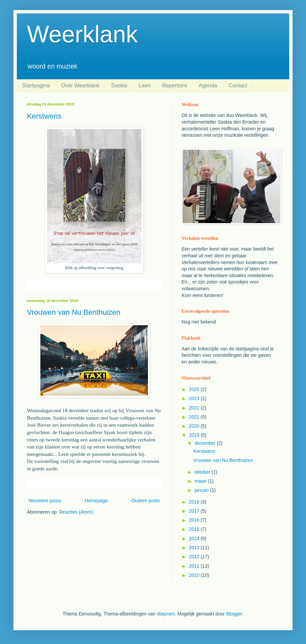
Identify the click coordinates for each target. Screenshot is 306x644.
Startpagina (36, 85)
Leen (145, 85)
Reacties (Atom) (76, 512)
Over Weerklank (80, 85)
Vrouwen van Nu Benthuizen (74, 312)
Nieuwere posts (45, 501)
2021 (195, 417)
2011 (195, 566)
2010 (195, 575)
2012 (195, 557)
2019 (195, 435)
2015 (195, 529)
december (205, 443)
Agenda (208, 85)
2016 (195, 520)
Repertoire (175, 85)
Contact (238, 85)
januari (202, 490)
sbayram (166, 614)
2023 (195, 398)
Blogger (234, 614)
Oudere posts (146, 501)
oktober (203, 472)
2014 (195, 539)
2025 (195, 389)
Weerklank (82, 34)
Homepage (96, 501)
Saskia (119, 85)
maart (201, 481)
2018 (195, 502)
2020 (195, 426)
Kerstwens (44, 116)
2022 (195, 408)
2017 (195, 511)
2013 (195, 548)
